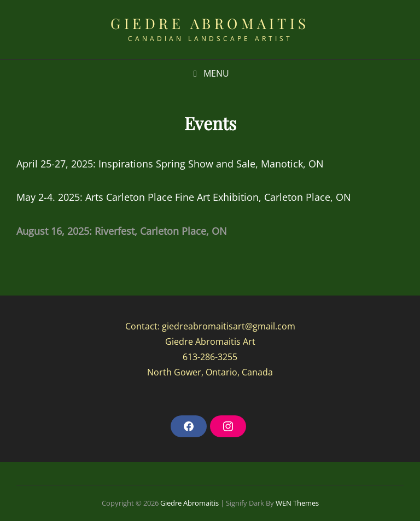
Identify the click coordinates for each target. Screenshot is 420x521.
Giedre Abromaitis (210, 23)
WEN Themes (297, 503)
